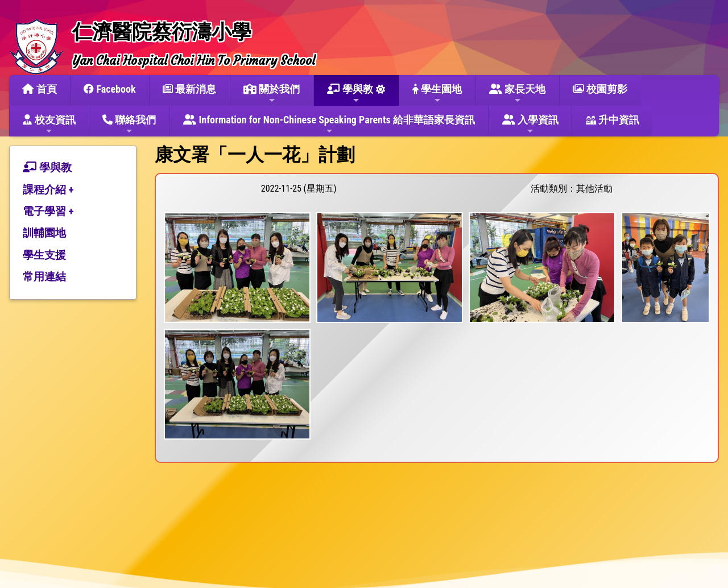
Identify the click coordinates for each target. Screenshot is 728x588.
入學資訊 (530, 125)
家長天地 (517, 94)
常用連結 (44, 277)
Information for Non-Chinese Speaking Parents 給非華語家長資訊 (329, 125)
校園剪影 (600, 89)
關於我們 (272, 94)
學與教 (350, 94)
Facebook (109, 89)
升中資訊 (613, 120)
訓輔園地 (44, 233)
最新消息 (189, 89)
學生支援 (44, 255)
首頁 (39, 89)
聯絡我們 (129, 125)
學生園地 (437, 94)
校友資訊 (49, 125)
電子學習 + (48, 211)
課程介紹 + (48, 190)
